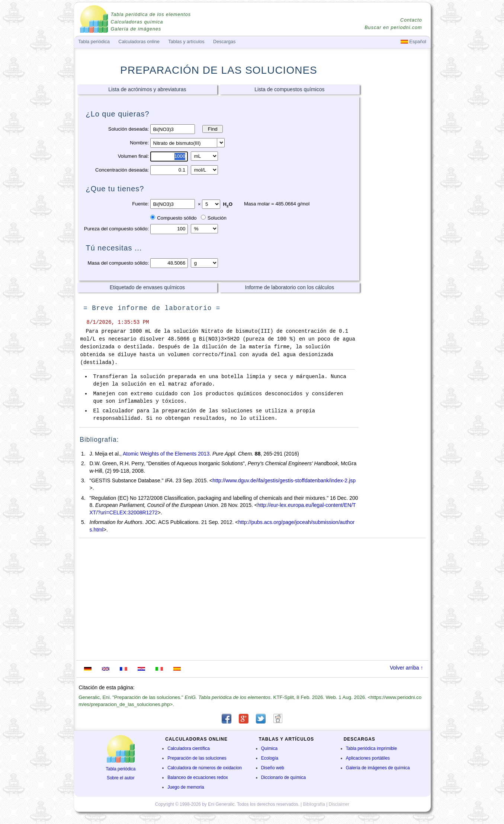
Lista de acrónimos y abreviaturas (147, 89)
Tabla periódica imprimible (371, 748)
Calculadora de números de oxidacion (205, 768)
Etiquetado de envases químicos (147, 287)
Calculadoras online (139, 42)
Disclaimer (339, 804)
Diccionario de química (283, 777)
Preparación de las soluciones (197, 758)
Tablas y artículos (186, 42)
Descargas (224, 42)
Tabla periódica (121, 769)
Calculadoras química (137, 22)
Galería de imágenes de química (378, 768)
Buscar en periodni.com (393, 28)
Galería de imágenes (136, 29)
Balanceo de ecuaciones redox (198, 777)
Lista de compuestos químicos (289, 89)
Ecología (270, 758)
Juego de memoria (186, 787)
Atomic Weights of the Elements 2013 (166, 454)
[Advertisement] (395, 200)
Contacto (411, 20)
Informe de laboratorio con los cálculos (290, 287)
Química (269, 748)
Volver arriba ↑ (406, 668)
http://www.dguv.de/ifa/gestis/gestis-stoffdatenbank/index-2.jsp (284, 480)
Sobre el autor (121, 778)
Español (413, 42)
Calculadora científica (189, 748)
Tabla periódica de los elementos (151, 15)
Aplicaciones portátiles (368, 758)
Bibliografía (314, 804)
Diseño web (273, 768)
